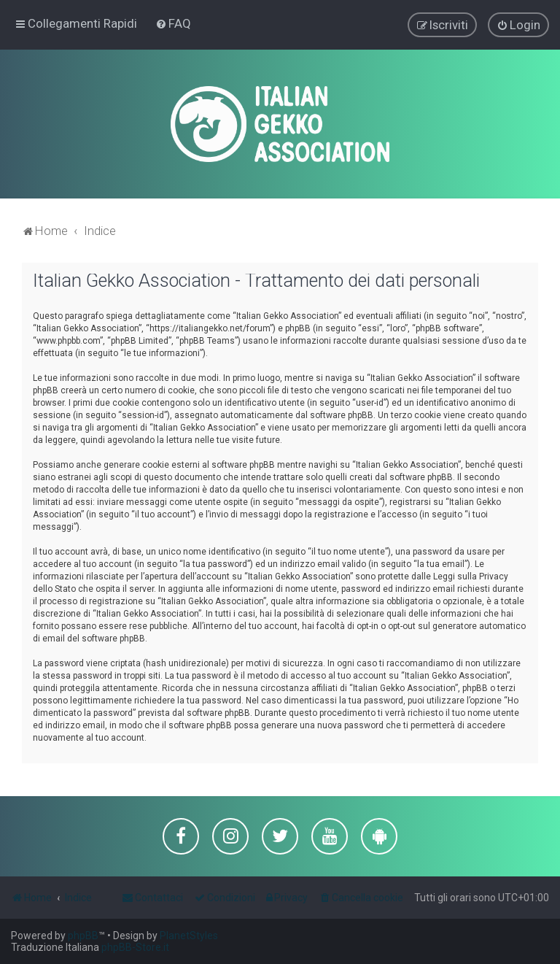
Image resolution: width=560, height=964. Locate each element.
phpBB (83, 936)
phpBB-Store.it (135, 947)
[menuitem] (173, 23)
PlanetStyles (189, 936)
